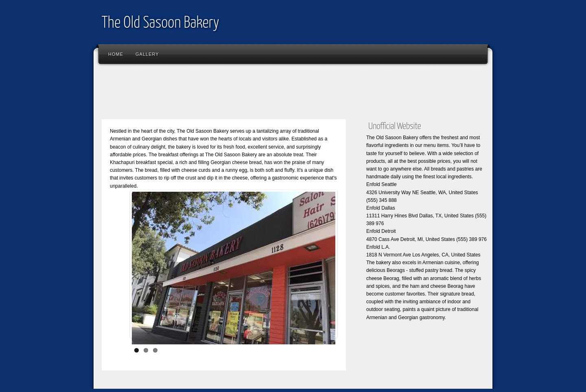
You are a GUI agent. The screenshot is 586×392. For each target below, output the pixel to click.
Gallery (147, 54)
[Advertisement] (246, 94)
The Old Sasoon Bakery (161, 23)
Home (116, 54)
